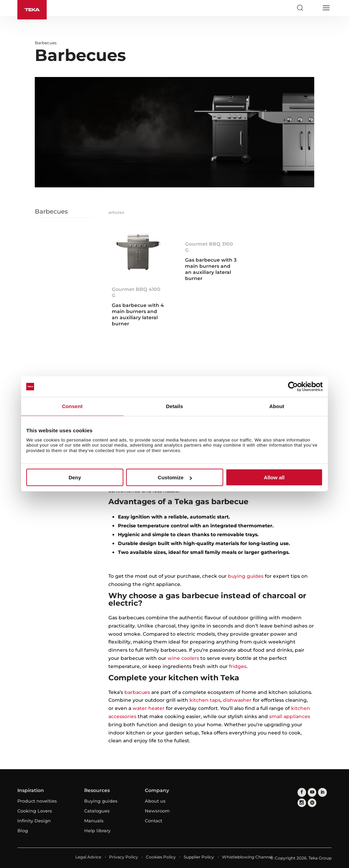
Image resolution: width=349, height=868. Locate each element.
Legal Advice (88, 857)
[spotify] (312, 802)
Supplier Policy (199, 857)
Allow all (274, 477)
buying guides (246, 576)
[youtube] (312, 792)
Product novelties (37, 801)
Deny (75, 477)
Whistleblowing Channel (247, 857)
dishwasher (237, 700)
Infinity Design (34, 821)
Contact (154, 821)
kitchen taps (205, 700)
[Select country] (313, 8)
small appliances (290, 716)
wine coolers (183, 658)
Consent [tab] (72, 406)
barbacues (137, 692)
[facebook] (302, 792)
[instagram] (302, 802)
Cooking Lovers (35, 811)
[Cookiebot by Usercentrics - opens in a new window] (293, 387)
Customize (175, 477)
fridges (238, 666)
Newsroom (157, 811)
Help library (97, 831)
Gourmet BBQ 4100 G (136, 292)
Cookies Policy (161, 857)
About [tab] (277, 406)
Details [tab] (174, 406)
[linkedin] (322, 792)
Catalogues (97, 811)
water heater (149, 708)
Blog (23, 831)
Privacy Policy (124, 857)
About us (155, 801)
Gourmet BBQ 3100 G (209, 247)
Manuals (94, 821)
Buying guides (101, 801)
